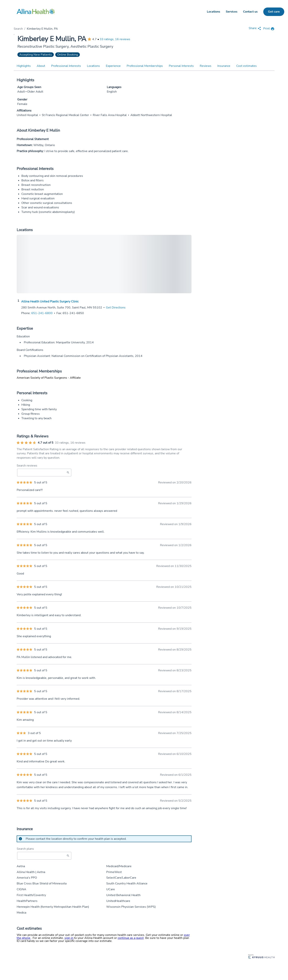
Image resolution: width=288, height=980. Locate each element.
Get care (274, 12)
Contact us (250, 12)
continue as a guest (131, 938)
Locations (214, 12)
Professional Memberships (145, 66)
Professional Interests (66, 66)
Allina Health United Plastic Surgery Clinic (50, 302)
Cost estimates (246, 66)
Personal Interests (181, 66)
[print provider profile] (269, 29)
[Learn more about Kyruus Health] (261, 957)
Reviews (206, 66)
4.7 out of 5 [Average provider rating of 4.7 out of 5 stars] (46, 443)
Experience (113, 66)
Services (232, 12)
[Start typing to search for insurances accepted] (44, 856)
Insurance (224, 66)
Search (18, 29)
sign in (69, 938)
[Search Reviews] (44, 473)
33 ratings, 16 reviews (115, 39)
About (41, 66)
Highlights (24, 66)
